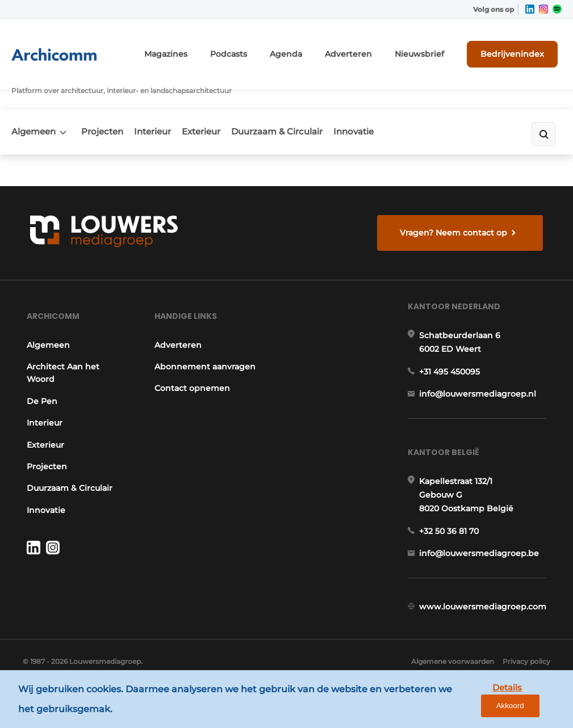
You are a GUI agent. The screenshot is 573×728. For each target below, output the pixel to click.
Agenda (316, 50)
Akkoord (531, 701)
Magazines (208, 50)
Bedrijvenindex (519, 49)
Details (477, 700)
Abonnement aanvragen (180, 369)
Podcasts (264, 50)
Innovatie (390, 100)
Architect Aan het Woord (59, 369)
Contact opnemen (190, 397)
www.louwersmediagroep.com (487, 629)
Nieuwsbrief (434, 50)
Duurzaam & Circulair (306, 100)
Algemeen (34, 100)
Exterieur (223, 100)
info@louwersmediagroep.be (483, 570)
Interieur (167, 100)
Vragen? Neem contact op (457, 215)
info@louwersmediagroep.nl (482, 400)
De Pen (38, 397)
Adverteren (371, 50)
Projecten (110, 100)
